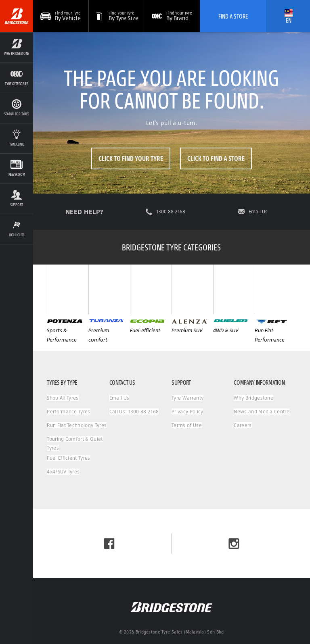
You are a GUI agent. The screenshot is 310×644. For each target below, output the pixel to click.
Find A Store (233, 16)
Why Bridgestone (253, 398)
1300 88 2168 (171, 212)
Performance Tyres (68, 412)
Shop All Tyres (63, 398)
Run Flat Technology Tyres (77, 425)
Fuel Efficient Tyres (68, 458)
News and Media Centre (262, 412)
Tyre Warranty (187, 398)
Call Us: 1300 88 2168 (134, 412)
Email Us (258, 212)
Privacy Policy (187, 412)
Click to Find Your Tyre (131, 158)
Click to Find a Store (216, 158)
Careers (243, 425)
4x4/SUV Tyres (63, 472)
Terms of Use (187, 425)
